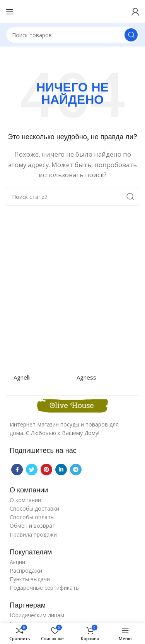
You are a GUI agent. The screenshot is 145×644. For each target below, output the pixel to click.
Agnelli (22, 377)
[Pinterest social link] (46, 470)
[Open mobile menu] (10, 12)
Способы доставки (34, 508)
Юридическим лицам (37, 615)
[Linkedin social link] (61, 470)
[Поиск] (72, 35)
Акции (17, 562)
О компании (25, 500)
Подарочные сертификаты (45, 588)
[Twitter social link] (32, 470)
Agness (86, 377)
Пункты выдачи (30, 579)
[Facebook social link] (17, 470)
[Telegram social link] (76, 470)
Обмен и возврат (32, 526)
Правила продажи (33, 534)
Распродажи (26, 571)
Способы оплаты (32, 517)
